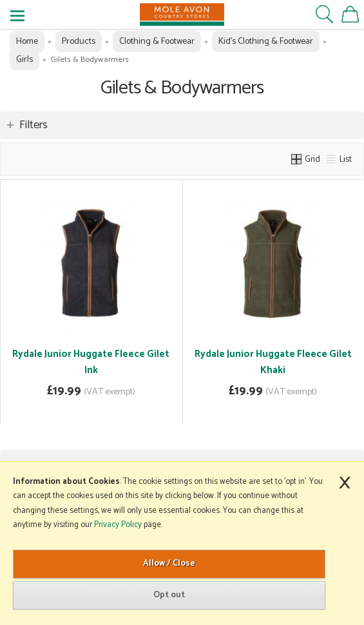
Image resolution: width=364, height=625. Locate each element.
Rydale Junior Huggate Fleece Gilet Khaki (273, 362)
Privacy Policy (118, 525)
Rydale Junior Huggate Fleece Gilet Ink (91, 362)
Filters (34, 125)
